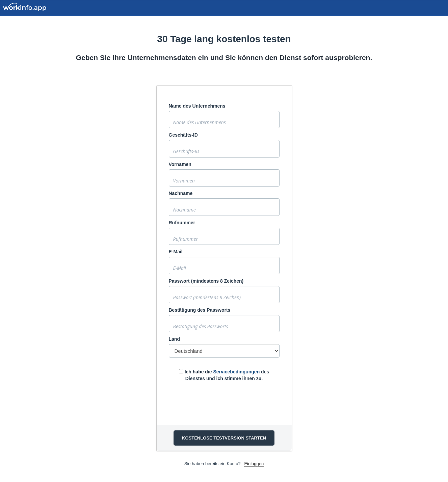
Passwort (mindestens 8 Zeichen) (206, 281)
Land (174, 339)
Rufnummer (182, 223)
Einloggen (254, 464)
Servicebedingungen (236, 372)
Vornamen (180, 164)
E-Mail (176, 252)
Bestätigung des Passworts (200, 310)
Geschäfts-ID (183, 135)
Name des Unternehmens (197, 106)
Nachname (181, 193)
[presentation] (220, 402)
